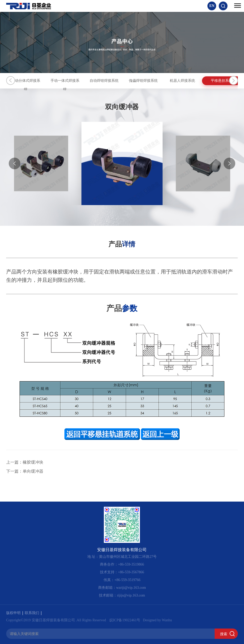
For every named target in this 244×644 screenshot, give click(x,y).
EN (212, 6)
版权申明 (15, 613)
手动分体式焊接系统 (31, 81)
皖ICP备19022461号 (125, 620)
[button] (229, 163)
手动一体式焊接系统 (80, 81)
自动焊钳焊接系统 (129, 81)
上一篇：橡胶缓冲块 (25, 462)
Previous (11, 81)
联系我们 (33, 613)
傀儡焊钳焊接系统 (178, 81)
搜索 (224, 634)
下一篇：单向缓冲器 (25, 471)
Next (233, 81)
